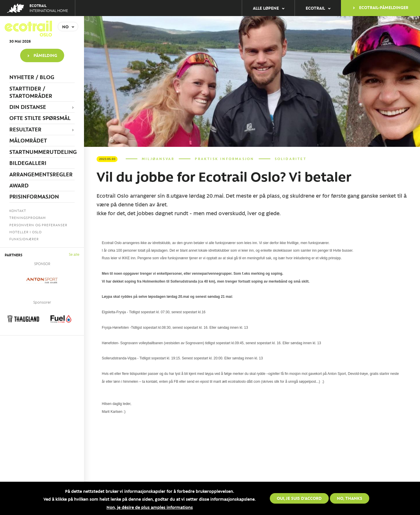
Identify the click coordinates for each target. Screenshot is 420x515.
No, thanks (350, 498)
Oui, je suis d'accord (299, 498)
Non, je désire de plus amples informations (150, 507)
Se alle (74, 254)
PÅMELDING (45, 55)
